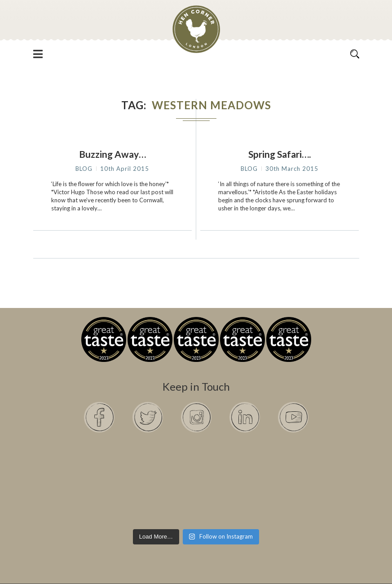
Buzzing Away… (112, 154)
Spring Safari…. (280, 154)
